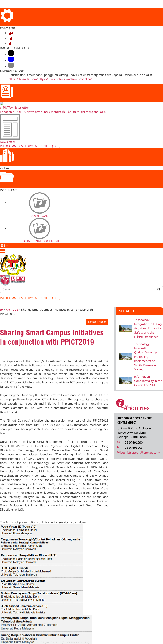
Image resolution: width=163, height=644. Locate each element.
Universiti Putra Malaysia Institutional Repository (112, 572)
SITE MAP (124, 18)
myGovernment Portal (85, 563)
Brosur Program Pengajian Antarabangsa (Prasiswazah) (112, 560)
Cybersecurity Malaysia (84, 557)
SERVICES (42, 42)
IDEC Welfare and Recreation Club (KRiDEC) (113, 586)
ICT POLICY (62, 42)
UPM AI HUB (65, 46)
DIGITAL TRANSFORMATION (95, 42)
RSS (30, 624)
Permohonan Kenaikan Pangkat (60, 561)
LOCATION (129, 12)
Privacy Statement (23, 622)
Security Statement (24, 619)
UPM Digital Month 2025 (33, 46)
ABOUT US (23, 42)
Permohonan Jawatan (57, 554)
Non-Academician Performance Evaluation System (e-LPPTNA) (60, 578)
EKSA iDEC (109, 592)
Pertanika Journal (113, 579)
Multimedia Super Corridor (86, 578)
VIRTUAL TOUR (141, 18)
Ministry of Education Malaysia (87, 550)
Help (14, 616)
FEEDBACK (144, 12)
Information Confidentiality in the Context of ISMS (143, 130)
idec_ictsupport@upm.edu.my (135, 202)
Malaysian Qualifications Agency (84, 570)
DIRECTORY (104, 12)
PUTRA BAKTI (88, 46)
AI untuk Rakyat (85, 583)
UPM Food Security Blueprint (113, 544)
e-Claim (55, 549)
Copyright (19, 624)
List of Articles (92, 71)
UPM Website (110, 549)
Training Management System (57, 568)
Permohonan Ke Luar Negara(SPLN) (61, 544)
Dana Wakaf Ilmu (113, 553)
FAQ (117, 12)
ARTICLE (24, 59)
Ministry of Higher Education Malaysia (87, 544)
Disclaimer (26, 616)
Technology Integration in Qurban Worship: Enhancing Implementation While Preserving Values (141, 106)
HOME (90, 12)
